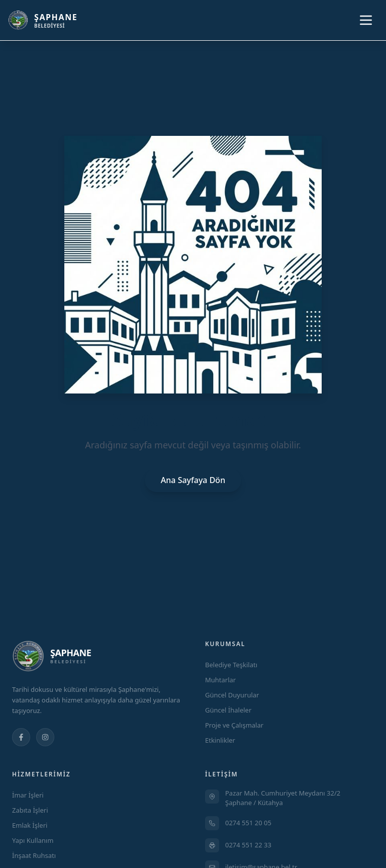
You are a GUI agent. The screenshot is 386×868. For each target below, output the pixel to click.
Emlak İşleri (30, 825)
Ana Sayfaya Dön (193, 480)
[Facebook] (21, 737)
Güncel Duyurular (232, 695)
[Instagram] (45, 737)
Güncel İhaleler (228, 710)
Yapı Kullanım (33, 840)
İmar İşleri (28, 795)
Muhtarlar (220, 680)
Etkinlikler (220, 740)
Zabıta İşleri (30, 810)
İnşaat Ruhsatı (34, 855)
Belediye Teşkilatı (231, 665)
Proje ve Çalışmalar (234, 725)
